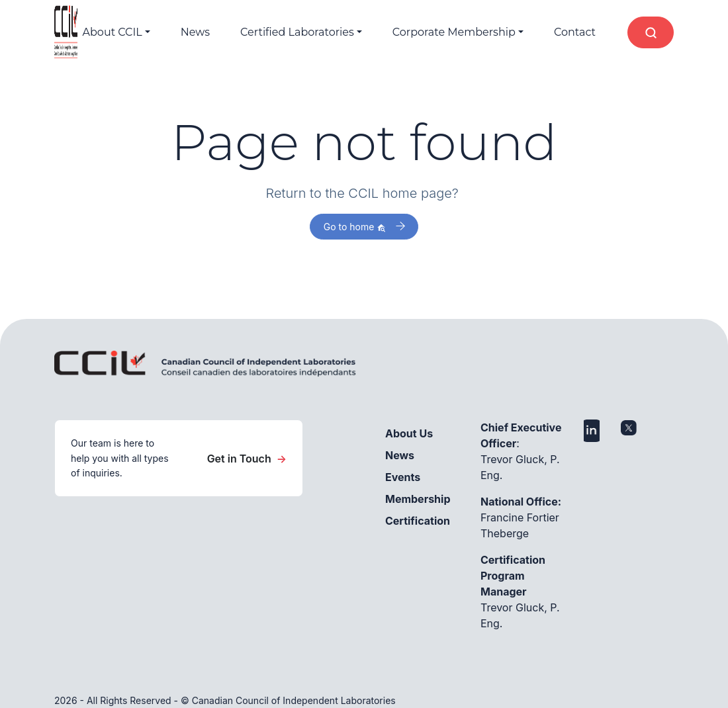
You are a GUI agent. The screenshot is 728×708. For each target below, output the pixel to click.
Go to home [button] (355, 227)
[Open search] (651, 32)
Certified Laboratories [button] (297, 32)
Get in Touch (247, 459)
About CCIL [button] (113, 32)
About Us (409, 433)
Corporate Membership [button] (454, 32)
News (195, 32)
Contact (575, 32)
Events (403, 477)
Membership (418, 499)
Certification (418, 521)
